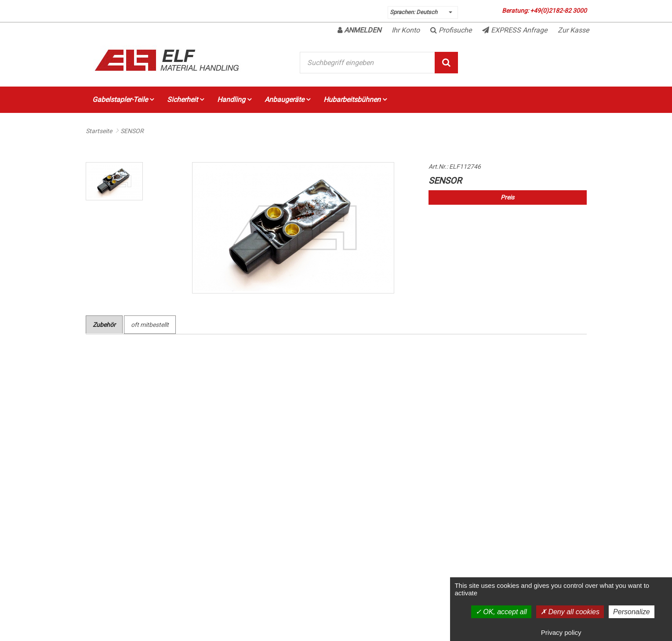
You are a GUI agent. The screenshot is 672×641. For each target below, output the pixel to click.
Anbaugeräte (287, 100)
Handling (234, 100)
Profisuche (451, 30)
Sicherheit (185, 100)
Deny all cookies (570, 612)
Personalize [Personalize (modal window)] (632, 612)
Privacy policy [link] (561, 632)
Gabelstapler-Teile (123, 100)
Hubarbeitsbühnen (355, 100)
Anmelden (359, 30)
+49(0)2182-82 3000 (558, 11)
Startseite (99, 131)
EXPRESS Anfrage (515, 30)
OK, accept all (501, 612)
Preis (507, 197)
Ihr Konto (406, 30)
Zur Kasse (573, 30)
